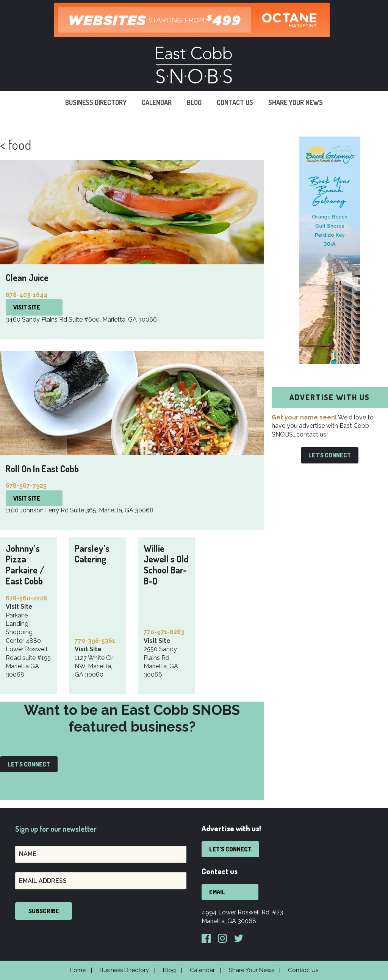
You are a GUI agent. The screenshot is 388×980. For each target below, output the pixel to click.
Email (217, 892)
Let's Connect (29, 764)
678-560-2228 (26, 598)
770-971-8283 (164, 632)
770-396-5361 (95, 641)
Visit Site (27, 307)
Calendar (157, 102)
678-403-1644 (27, 295)
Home (78, 970)
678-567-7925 (26, 486)
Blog (194, 102)
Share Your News (296, 102)
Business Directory (96, 102)
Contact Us (235, 102)
